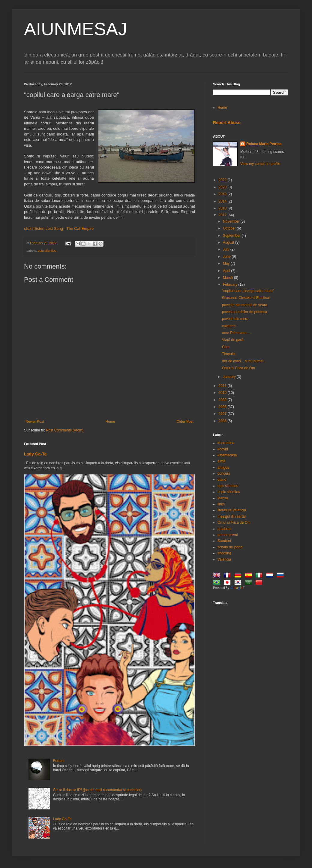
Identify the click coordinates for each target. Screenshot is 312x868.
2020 (223, 187)
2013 (223, 208)
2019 (223, 194)
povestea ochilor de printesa (244, 312)
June (227, 257)
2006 (223, 421)
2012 (223, 215)
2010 (223, 393)
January (230, 377)
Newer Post (35, 422)
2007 (223, 414)
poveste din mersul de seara (245, 305)
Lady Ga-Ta (35, 454)
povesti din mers (235, 319)
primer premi (228, 535)
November (232, 221)
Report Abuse (227, 123)
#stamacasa (227, 455)
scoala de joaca (230, 547)
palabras (224, 529)
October (230, 228)
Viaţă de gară (233, 340)
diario (222, 480)
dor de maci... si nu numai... (244, 361)
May (227, 263)
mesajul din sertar (232, 516)
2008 (223, 407)
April (227, 271)
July (227, 249)
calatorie (229, 326)
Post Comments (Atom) (65, 430)
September (232, 236)
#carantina (226, 443)
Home (110, 422)
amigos (223, 468)
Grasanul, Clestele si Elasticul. (246, 298)
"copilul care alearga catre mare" (248, 291)
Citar (226, 347)
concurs (224, 474)
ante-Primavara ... (236, 333)
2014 (223, 201)
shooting (224, 553)
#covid (223, 449)
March (228, 278)
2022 (223, 180)
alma (221, 461)
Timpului (229, 354)
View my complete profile (260, 164)
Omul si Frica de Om (238, 368)
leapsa (223, 498)
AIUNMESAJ (75, 29)
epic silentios (47, 251)
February (231, 285)
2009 (223, 400)
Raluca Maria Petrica (264, 144)
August (229, 242)
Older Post (185, 422)
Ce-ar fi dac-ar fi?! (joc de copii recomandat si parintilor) (97, 790)
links (221, 504)
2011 (223, 386)
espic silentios (229, 492)
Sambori (224, 541)
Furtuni (59, 761)
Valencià (224, 559)
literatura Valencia (232, 510)
